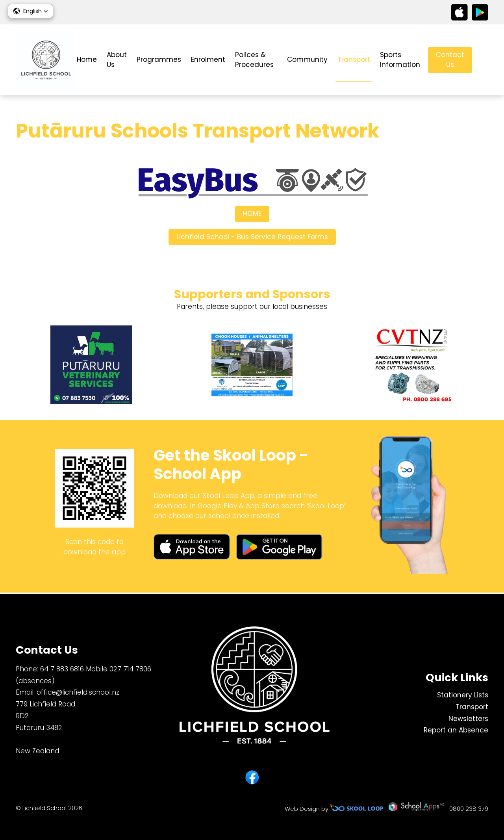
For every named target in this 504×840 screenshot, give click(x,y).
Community (307, 59)
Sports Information (400, 60)
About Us (117, 60)
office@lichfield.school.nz (78, 693)
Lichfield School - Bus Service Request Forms (252, 238)
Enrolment (208, 59)
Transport (354, 59)
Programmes (159, 59)
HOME (252, 215)
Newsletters (468, 719)
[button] (31, 11)
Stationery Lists (463, 695)
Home (87, 59)
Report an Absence (456, 730)
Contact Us (450, 60)
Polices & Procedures (254, 60)
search (484, 60)
